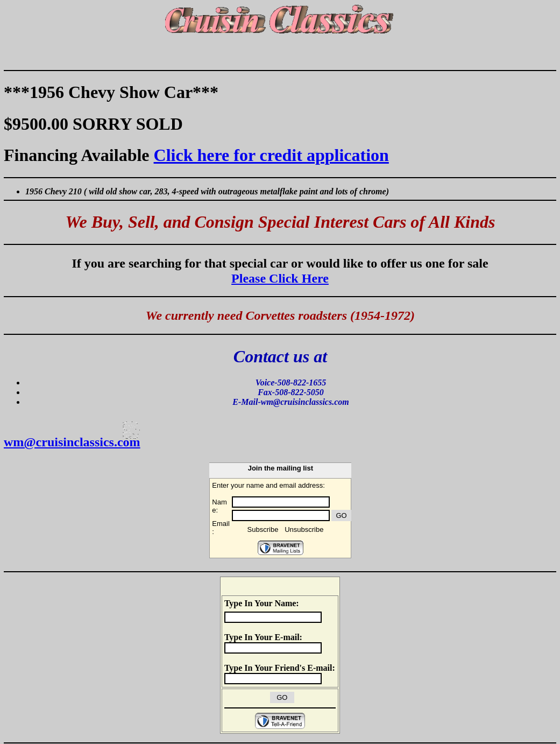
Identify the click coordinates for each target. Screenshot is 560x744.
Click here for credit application (271, 155)
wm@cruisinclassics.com (72, 442)
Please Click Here (280, 278)
